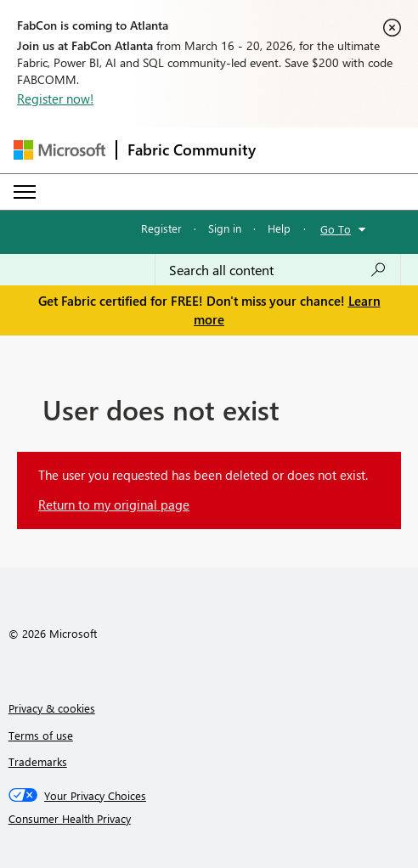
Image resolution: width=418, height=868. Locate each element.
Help (279, 228)
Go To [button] (336, 229)
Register (161, 228)
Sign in (225, 228)
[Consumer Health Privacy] (209, 819)
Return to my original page (114, 504)
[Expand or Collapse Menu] (25, 192)
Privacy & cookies (52, 708)
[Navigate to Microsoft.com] (59, 150)
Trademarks (38, 761)
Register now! (55, 99)
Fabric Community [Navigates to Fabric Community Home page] (192, 149)
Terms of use (41, 735)
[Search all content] (278, 270)
